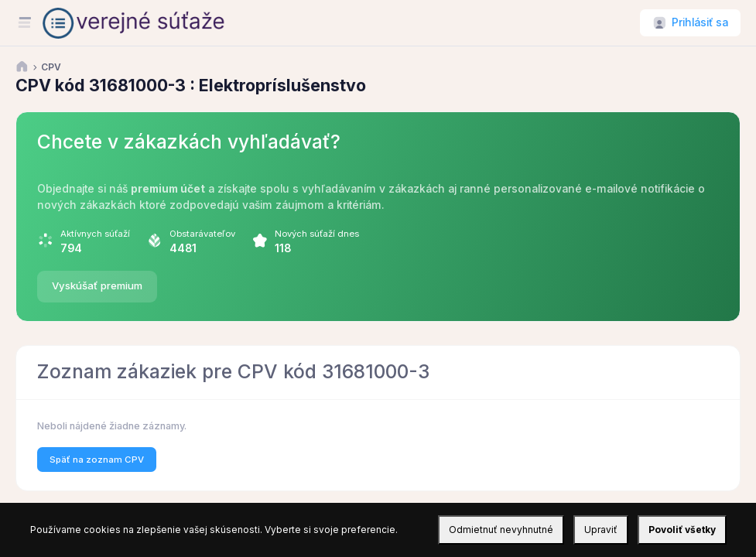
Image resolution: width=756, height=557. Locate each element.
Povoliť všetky (682, 530)
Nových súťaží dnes (317, 234)
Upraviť (601, 530)
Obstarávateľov (202, 234)
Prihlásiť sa (700, 22)
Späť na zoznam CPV (97, 460)
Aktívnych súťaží (95, 234)
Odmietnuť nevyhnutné (501, 530)
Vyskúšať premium (97, 285)
